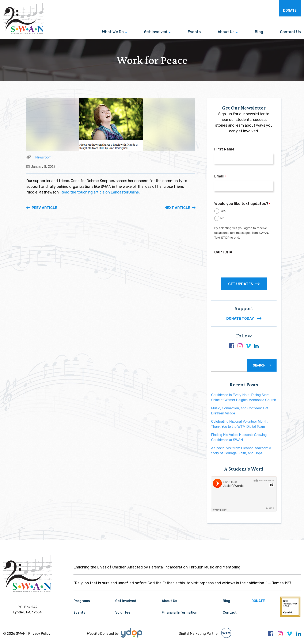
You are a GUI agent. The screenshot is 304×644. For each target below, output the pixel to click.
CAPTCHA (223, 252)
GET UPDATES (244, 284)
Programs (82, 601)
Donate (290, 10)
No (222, 218)
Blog (259, 32)
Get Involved (156, 32)
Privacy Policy (39, 634)
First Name (224, 149)
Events (194, 32)
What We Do (113, 32)
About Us (226, 32)
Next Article (177, 208)
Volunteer (124, 612)
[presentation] (246, 265)
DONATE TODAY (244, 318)
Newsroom (43, 157)
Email (220, 177)
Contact (230, 612)
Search (259, 365)
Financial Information (180, 612)
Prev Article (44, 208)
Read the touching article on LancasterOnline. (100, 192)
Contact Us (290, 32)
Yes (223, 211)
